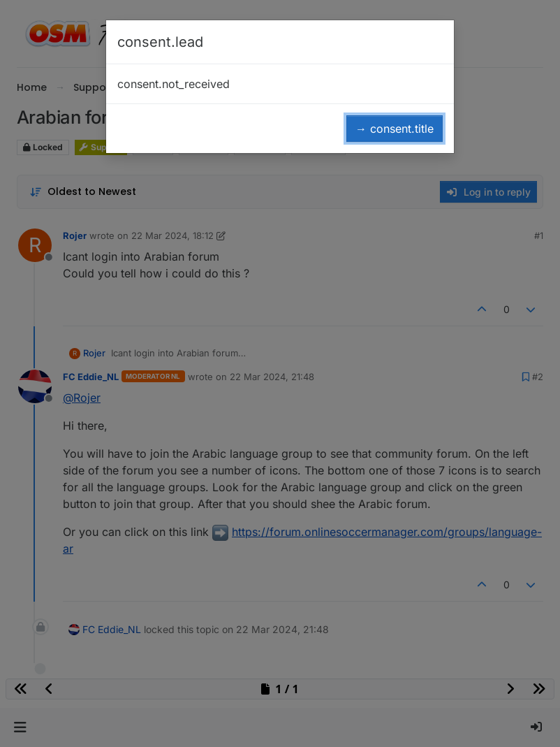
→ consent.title (395, 129)
